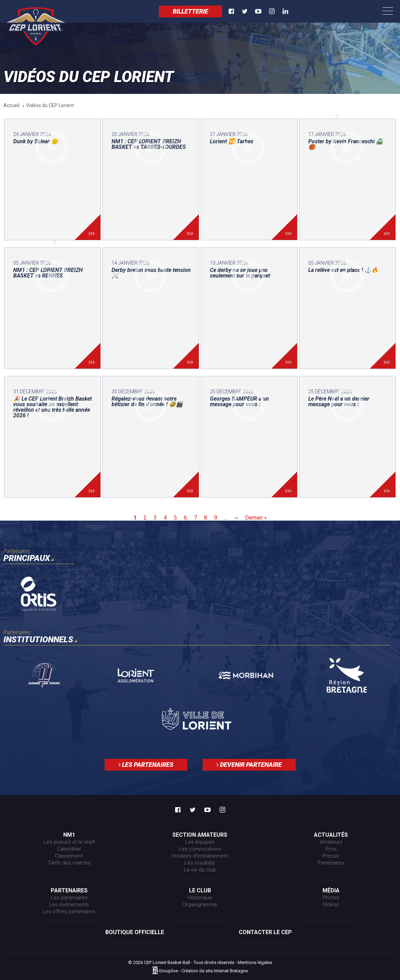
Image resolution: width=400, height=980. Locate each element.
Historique (200, 898)
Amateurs (331, 842)
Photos (331, 898)
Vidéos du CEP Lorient (50, 105)
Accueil (11, 105)
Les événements (69, 905)
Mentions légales (255, 962)
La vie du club (200, 870)
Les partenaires (146, 765)
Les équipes (200, 842)
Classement (69, 856)
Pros (331, 849)
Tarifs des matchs (69, 863)
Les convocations (200, 849)
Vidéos (331, 905)
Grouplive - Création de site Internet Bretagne (203, 971)
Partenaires (331, 863)
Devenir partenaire (249, 765)
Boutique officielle (135, 932)
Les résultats (200, 863)
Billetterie (190, 11)
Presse (331, 856)
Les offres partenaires (69, 911)
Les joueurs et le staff (69, 842)
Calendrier (69, 849)
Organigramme (200, 905)
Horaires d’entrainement (200, 856)
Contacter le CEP (265, 932)
